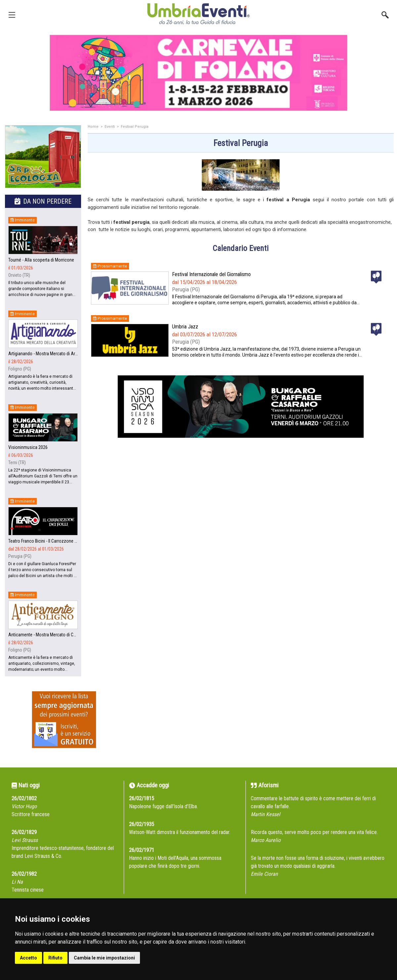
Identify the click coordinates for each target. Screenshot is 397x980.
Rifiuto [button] (55, 958)
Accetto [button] (28, 958)
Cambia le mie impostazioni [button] (104, 958)
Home (93, 127)
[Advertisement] (241, 513)
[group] (198, 73)
